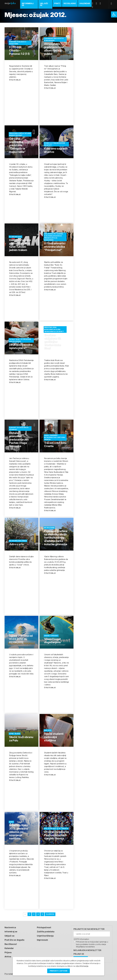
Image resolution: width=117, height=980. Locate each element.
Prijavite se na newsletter (89, 926)
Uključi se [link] (44, 4)
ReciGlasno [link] (70, 3)
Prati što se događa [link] (15, 937)
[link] (114, 14)
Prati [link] (57, 3)
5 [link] (42, 912)
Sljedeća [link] (50, 912)
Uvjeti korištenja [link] (46, 933)
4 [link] (38, 912)
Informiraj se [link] (28, 4)
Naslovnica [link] (10, 925)
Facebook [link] (93, 3)
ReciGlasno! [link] (11, 941)
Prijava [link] (8, 949)
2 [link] (29, 912)
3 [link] (34, 912)
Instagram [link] (93, 7)
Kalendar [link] (85, 3)
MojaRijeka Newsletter (87, 948)
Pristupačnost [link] (44, 925)
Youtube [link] (101, 3)
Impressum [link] (43, 937)
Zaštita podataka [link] (46, 929)
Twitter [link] (97, 3)
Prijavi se (79, 951)
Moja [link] (10, 3)
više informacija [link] (82, 966)
